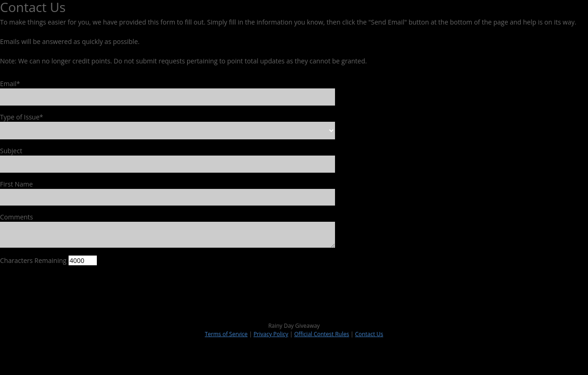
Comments (16, 217)
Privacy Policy (271, 334)
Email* (10, 84)
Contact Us (369, 334)
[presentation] (70, 291)
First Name (16, 184)
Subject (11, 151)
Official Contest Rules (322, 334)
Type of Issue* (22, 117)
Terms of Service (226, 334)
